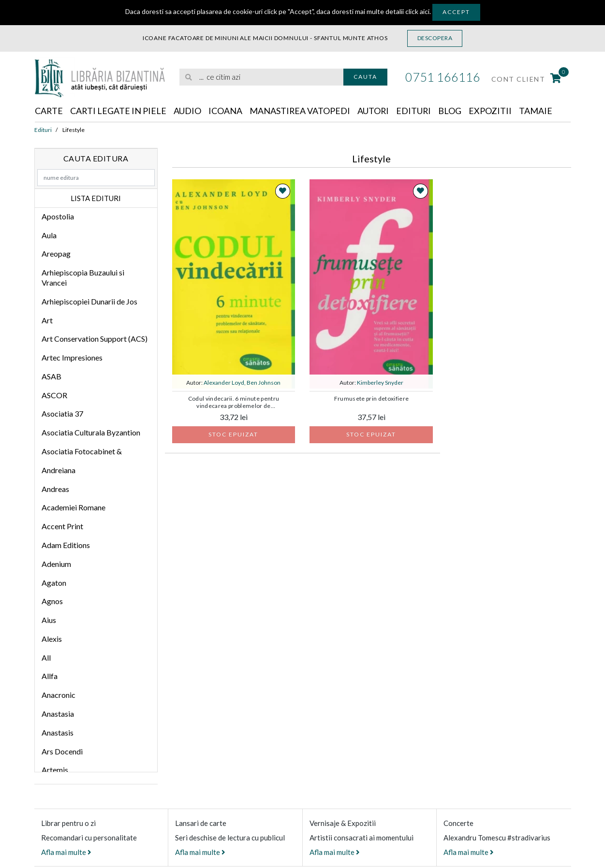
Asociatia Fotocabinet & (82, 451)
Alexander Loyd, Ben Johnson (242, 383)
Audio (188, 111)
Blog (452, 111)
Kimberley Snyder (380, 383)
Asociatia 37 (62, 414)
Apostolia (58, 216)
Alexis (52, 639)
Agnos (52, 601)
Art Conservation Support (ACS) (95, 339)
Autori (375, 111)
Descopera (435, 38)
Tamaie (538, 111)
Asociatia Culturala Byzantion (91, 432)
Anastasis (58, 732)
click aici (417, 11)
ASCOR (54, 395)
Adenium (56, 564)
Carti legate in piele (119, 111)
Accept (456, 12)
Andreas (55, 489)
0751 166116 (443, 77)
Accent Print (62, 526)
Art (47, 320)
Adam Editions (66, 545)
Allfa (50, 676)
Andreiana (59, 470)
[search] (261, 77)
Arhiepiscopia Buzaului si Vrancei (83, 277)
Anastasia (58, 714)
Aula (49, 235)
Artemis (55, 770)
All (46, 658)
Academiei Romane (74, 508)
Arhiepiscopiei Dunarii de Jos (89, 301)
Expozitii (493, 111)
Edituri (416, 111)
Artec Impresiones (72, 357)
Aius (49, 620)
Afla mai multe (66, 852)
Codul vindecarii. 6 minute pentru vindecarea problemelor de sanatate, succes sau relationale (234, 403)
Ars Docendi (62, 751)
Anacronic (59, 695)
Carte (49, 111)
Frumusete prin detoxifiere (372, 399)
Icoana (226, 111)
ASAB (52, 376)
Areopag (56, 254)
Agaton (54, 583)
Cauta (365, 77)
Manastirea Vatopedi (301, 111)
